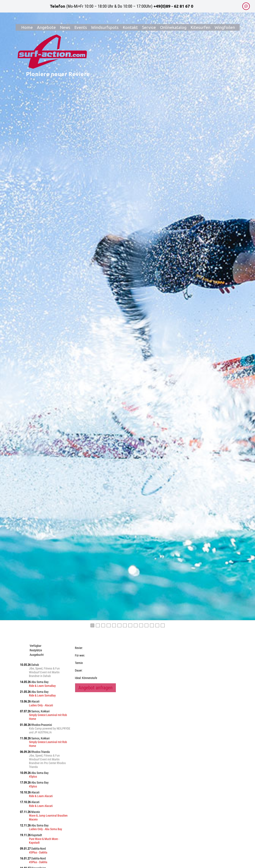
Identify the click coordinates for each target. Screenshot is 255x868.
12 (152, 626)
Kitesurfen (200, 27)
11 (147, 626)
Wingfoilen (225, 27)
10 (141, 626)
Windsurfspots (105, 27)
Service (149, 27)
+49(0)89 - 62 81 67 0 (173, 6)
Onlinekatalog (173, 27)
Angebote (46, 27)
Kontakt (130, 27)
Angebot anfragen (95, 688)
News (65, 27)
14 (163, 626)
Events (81, 27)
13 (157, 626)
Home (27, 27)
